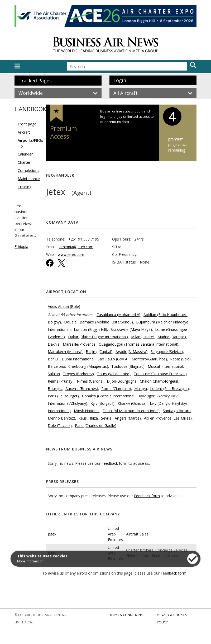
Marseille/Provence (79, 344)
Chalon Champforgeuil (159, 381)
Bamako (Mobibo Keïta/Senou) (106, 322)
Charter (24, 162)
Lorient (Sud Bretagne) (169, 389)
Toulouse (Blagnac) (128, 366)
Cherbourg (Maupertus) (88, 366)
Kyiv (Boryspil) (102, 403)
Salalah (54, 374)
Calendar (25, 154)
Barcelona (56, 366)
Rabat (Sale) (180, 359)
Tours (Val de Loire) (114, 374)
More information (30, 561)
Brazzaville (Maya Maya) (131, 329)
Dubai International (78, 359)
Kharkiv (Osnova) (132, 403)
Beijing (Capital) (99, 352)
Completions (28, 170)
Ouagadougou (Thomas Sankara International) (138, 344)
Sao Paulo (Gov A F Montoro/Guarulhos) (132, 359)
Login (120, 80)
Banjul (53, 359)
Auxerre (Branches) (82, 389)
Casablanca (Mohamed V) (118, 315)
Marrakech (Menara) (65, 352)
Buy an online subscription (121, 111)
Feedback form (114, 463)
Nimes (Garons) (90, 381)
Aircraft (24, 132)
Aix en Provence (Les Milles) (168, 418)
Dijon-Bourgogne (122, 381)
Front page (27, 124)
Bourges (55, 389)
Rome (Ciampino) (116, 389)
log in (104, 116)
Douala (70, 322)
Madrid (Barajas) (172, 337)
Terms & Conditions (126, 615)
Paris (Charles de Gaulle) (96, 426)
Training (25, 187)
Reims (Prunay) (61, 381)
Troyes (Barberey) (78, 374)
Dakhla (54, 344)
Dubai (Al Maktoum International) (131, 411)
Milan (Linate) (143, 337)
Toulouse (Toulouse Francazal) (160, 374)
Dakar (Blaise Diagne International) (98, 337)
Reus (83, 418)
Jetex (52, 534)
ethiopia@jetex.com (76, 247)
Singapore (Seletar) (167, 352)
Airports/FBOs (30, 140)
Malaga (141, 389)
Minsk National (87, 411)
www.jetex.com (71, 254)
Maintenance (29, 179)
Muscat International (165, 366)
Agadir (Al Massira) (131, 352)
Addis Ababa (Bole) (64, 306)
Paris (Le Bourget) (63, 396)
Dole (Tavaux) (60, 426)
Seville (106, 418)
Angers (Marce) (128, 418)
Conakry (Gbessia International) (109, 396)
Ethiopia (21, 246)
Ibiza (94, 418)
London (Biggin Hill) (90, 329)
